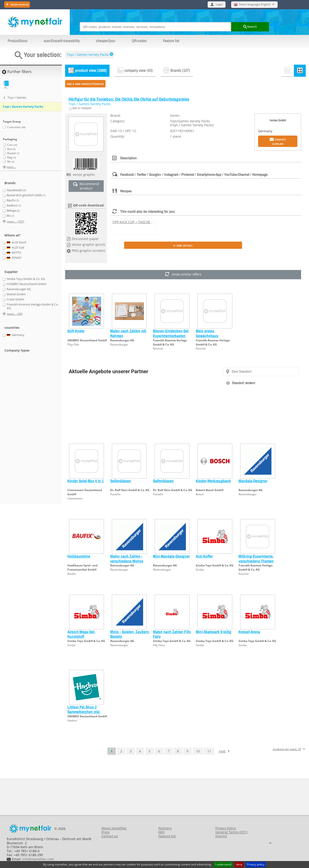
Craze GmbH (15, 299)
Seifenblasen (121, 481)
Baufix (71, 574)
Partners (165, 828)
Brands (10, 183)
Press (106, 832)
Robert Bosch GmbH (210, 490)
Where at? (13, 235)
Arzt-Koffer (204, 556)
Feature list (171, 41)
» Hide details (183, 245)
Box (11, 149)
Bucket (13, 153)
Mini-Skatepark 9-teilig (214, 632)
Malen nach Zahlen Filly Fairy (172, 634)
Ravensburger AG (122, 340)
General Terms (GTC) (231, 832)
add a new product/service (85, 84)
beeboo (14, 206)
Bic (10, 216)
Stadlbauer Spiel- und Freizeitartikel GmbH (83, 567)
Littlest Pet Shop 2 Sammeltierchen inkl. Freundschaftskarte (84, 712)
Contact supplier (278, 141)
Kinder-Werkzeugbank (213, 481)
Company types (17, 350)
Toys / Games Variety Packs (88, 55)
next (222, 751)
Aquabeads (16, 190)
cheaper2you (106, 41)
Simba (200, 570)
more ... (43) (15, 314)
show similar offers (183, 275)
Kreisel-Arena (249, 632)
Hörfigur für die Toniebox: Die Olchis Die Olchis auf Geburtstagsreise (129, 99)
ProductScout (18, 41)
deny (239, 864)
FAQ (161, 832)
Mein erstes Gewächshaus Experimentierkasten (212, 336)
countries (12, 328)
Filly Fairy (159, 645)
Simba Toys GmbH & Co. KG (215, 565)
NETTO (14, 253)
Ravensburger (119, 344)
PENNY (14, 258)
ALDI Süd (16, 248)
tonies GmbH (278, 120)
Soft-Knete (76, 331)
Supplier (11, 272)
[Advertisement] (21, 431)
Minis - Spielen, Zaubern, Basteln (130, 634)
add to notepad (81, 108)
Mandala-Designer (253, 481)
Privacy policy (256, 864)
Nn (11, 161)
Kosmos (158, 348)
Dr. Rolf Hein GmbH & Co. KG (130, 490)
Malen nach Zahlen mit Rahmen (128, 333)
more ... (11, 167)
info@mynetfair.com (38, 859)
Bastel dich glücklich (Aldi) (26, 195)
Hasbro (72, 720)
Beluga (13, 211)
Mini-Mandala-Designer (171, 556)
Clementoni (75, 498)
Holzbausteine (79, 556)
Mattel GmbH (16, 294)
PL (6, 85)
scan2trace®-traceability (62, 41)
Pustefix (115, 494)
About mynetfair (114, 828)
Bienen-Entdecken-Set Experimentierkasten (171, 333)
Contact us (110, 836)
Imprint (221, 836)
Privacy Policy (226, 828)
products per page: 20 (287, 749)
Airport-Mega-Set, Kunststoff (81, 634)
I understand (223, 864)
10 (198, 751)
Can (12, 145)
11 (209, 751)
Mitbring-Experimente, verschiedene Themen (256, 558)
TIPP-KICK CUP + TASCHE (131, 222)
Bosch (200, 494)
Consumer (16, 127)
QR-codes (139, 41)
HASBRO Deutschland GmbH (87, 340)
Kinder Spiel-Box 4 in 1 (86, 481)
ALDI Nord (17, 243)
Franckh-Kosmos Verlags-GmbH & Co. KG (170, 342)
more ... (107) (16, 221)
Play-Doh (73, 344)
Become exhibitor (19, 4)
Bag (12, 157)
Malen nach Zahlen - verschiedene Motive (127, 558)
